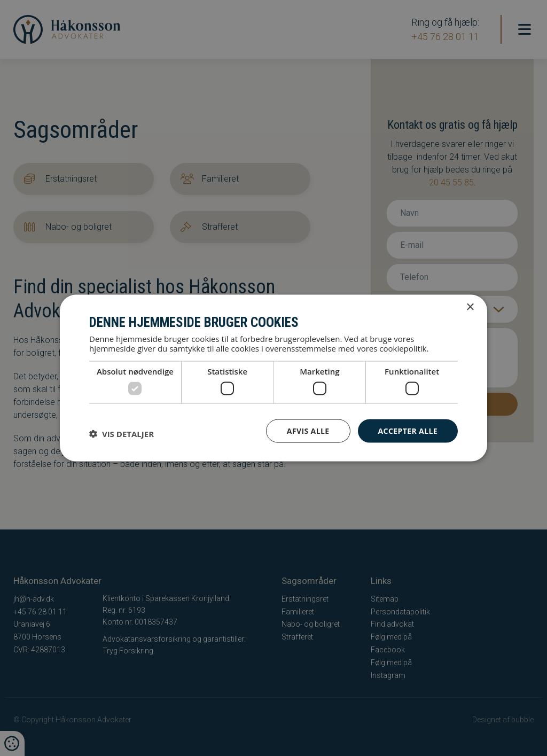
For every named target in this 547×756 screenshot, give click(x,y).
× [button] (470, 307)
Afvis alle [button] (308, 430)
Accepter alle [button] (408, 430)
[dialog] (273, 378)
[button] (122, 433)
